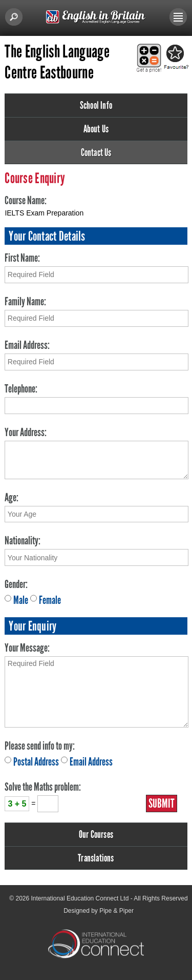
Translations (96, 858)
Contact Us (96, 152)
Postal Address (36, 762)
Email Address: (27, 345)
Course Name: (26, 200)
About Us (96, 129)
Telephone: (21, 389)
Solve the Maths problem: (43, 787)
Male (21, 600)
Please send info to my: (40, 746)
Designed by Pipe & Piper (99, 911)
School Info (96, 105)
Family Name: (25, 301)
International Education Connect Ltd (80, 898)
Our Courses (96, 834)
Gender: (16, 584)
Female (50, 600)
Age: (12, 497)
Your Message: (27, 648)
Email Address (91, 762)
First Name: (22, 258)
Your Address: (26, 432)
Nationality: (23, 541)
